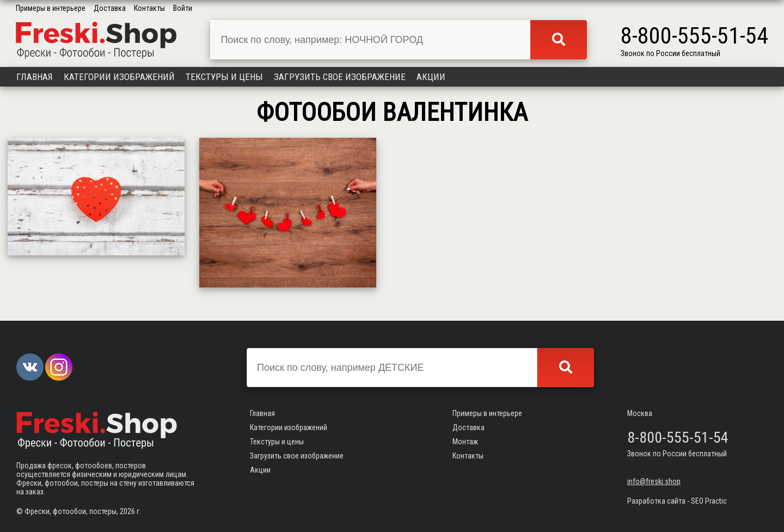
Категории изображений (119, 77)
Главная (35, 77)
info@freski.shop (654, 481)
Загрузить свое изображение (340, 77)
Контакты (149, 8)
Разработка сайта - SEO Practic (677, 501)
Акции (431, 77)
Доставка (110, 8)
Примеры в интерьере (51, 8)
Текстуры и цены (224, 77)
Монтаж (465, 442)
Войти (183, 8)
